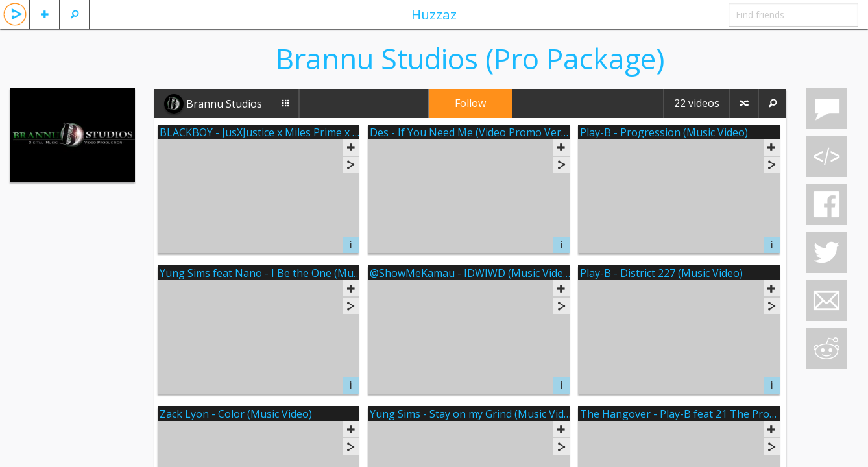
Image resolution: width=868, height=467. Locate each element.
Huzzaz (434, 14)
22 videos (697, 103)
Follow (470, 103)
